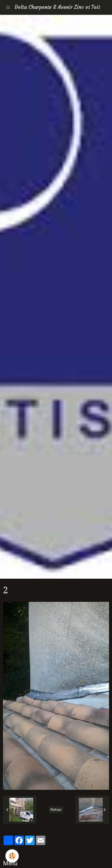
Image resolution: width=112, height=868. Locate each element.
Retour (56, 810)
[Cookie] (12, 856)
